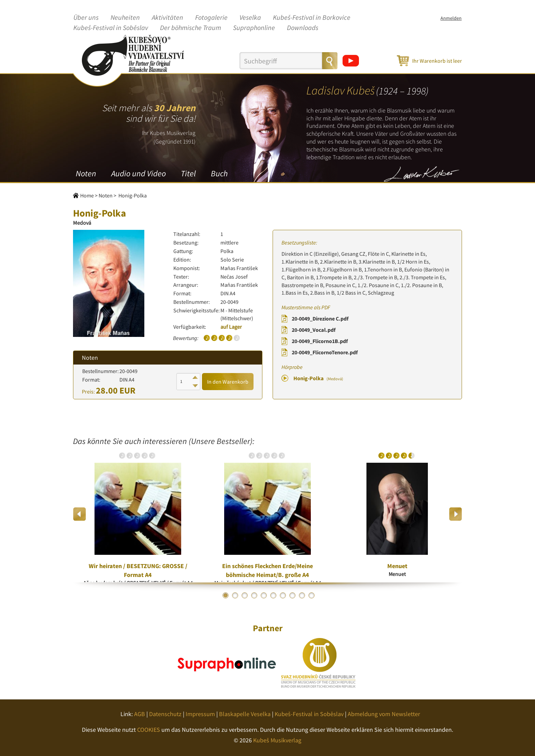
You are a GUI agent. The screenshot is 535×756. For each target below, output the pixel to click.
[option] (138, 514)
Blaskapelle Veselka (245, 714)
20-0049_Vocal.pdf (314, 330)
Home (87, 195)
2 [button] (235, 595)
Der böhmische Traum (191, 28)
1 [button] (226, 595)
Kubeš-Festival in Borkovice (312, 18)
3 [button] (245, 595)
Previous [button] (80, 514)
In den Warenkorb (228, 382)
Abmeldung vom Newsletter (384, 714)
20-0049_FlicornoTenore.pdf (325, 352)
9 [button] (302, 595)
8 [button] (292, 595)
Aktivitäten (168, 18)
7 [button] (283, 595)
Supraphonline (254, 28)
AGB (140, 714)
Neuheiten (125, 18)
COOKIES (149, 730)
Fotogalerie (211, 18)
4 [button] (254, 595)
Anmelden (451, 18)
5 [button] (264, 595)
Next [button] (455, 514)
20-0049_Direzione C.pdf (320, 318)
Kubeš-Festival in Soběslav (111, 28)
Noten (86, 173)
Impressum (200, 714)
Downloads (303, 28)
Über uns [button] (86, 18)
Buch (219, 173)
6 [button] (273, 595)
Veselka (250, 18)
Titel (188, 173)
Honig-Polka (318, 378)
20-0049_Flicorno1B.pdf (320, 341)
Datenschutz (165, 714)
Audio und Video (139, 173)
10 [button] (312, 595)
